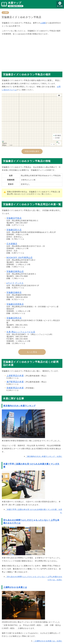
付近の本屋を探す (32, 151)
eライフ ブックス (15, 283)
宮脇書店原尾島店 (15, 304)
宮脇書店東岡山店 (15, 271)
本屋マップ (15, 3)
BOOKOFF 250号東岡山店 (20, 258)
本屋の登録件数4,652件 (16, 6)
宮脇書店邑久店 (14, 230)
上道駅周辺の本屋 (15, 376)
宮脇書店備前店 (14, 292)
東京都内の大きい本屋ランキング (19, 406)
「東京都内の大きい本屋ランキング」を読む (44, 456)
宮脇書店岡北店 (14, 318)
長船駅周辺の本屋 (15, 388)
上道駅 (5, 12)
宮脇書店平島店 (14, 218)
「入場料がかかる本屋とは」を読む (47, 641)
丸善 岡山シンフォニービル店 (21, 332)
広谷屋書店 (12, 244)
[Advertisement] (32, 52)
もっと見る (32, 352)
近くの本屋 (60, 6)
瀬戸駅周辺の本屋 (15, 382)
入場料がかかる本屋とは (15, 587)
